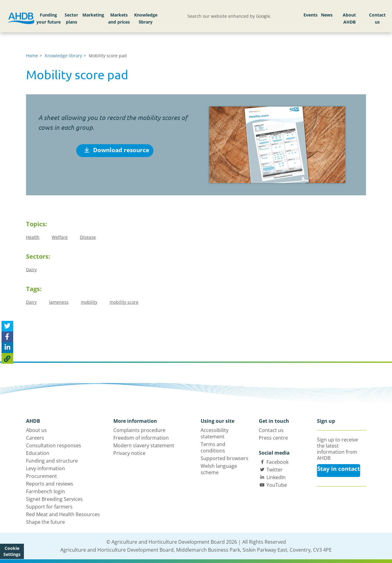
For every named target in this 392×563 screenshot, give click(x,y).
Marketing (93, 15)
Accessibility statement (215, 433)
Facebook (277, 462)
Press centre (273, 438)
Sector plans (71, 19)
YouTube (277, 485)
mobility (89, 302)
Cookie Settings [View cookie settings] (12, 551)
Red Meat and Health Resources (63, 514)
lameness (59, 302)
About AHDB (349, 19)
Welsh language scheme (219, 469)
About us (36, 430)
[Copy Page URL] (7, 358)
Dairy (31, 270)
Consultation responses (54, 445)
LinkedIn (276, 477)
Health (33, 237)
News (327, 15)
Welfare (60, 237)
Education (38, 453)
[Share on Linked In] (7, 348)
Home (32, 56)
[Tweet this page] (7, 326)
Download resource (117, 150)
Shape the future (45, 522)
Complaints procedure (139, 430)
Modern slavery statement (144, 445)
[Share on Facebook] (7, 337)
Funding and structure (52, 461)
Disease (88, 237)
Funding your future (49, 19)
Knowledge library (146, 19)
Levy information (45, 468)
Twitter (275, 470)
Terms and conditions (213, 447)
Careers (35, 438)
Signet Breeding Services (54, 499)
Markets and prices (119, 19)
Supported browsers (224, 458)
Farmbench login (45, 491)
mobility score (124, 302)
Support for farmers (49, 507)
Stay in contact (339, 469)
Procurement (41, 476)
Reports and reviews (50, 484)
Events (311, 15)
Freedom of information (141, 438)
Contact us (377, 19)
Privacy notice (129, 453)
